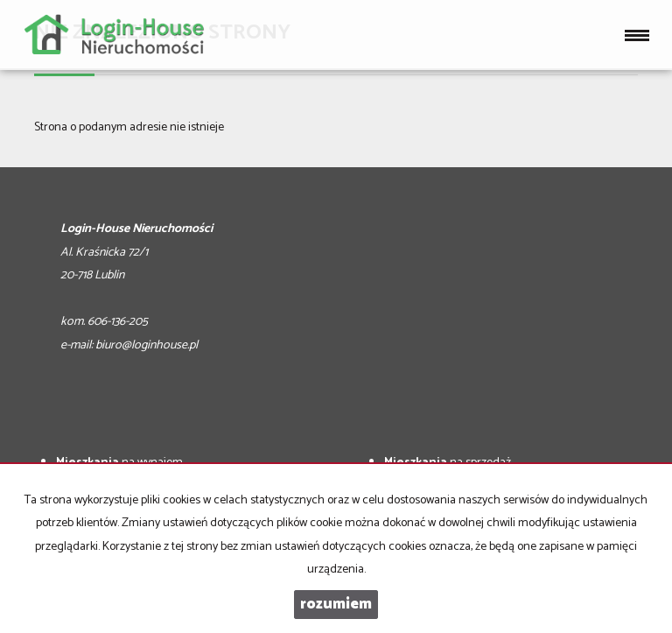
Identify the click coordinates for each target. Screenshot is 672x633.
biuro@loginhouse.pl (147, 345)
